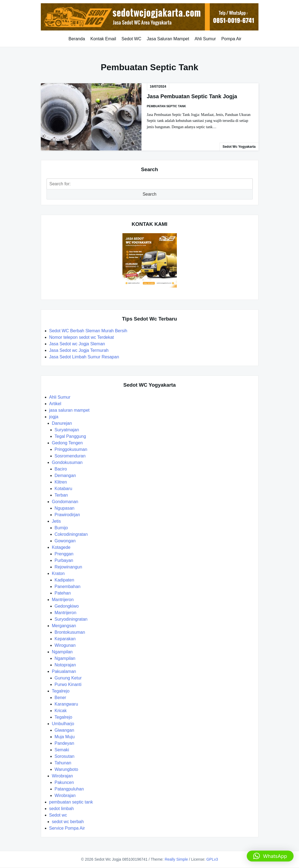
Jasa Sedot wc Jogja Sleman (77, 344)
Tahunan (63, 763)
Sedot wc (58, 815)
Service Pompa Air (67, 828)
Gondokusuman (67, 462)
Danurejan (62, 423)
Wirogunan (65, 645)
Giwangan (64, 730)
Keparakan (65, 639)
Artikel (55, 404)
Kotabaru (64, 489)
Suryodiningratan (71, 619)
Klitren (61, 482)
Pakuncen (64, 782)
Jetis (56, 521)
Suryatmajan (67, 430)
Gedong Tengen (67, 443)
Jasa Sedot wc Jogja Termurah (79, 350)
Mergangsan (64, 626)
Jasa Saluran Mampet (168, 39)
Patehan (63, 593)
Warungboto (67, 769)
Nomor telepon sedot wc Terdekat (82, 337)
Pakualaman (64, 671)
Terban (61, 495)
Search (149, 194)
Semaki (62, 750)
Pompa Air (231, 39)
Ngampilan (62, 652)
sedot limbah (62, 809)
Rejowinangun (68, 567)
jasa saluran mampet (70, 410)
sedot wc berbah (68, 822)
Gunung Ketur (68, 678)
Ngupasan (65, 508)
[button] (270, 856)
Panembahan (68, 587)
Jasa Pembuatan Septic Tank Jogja (192, 96)
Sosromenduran (70, 456)
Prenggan (64, 554)
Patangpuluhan (69, 789)
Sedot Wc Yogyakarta (239, 147)
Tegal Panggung (70, 436)
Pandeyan (64, 743)
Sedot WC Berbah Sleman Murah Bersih (89, 331)
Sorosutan (65, 756)
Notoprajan (65, 665)
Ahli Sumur (205, 39)
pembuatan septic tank (167, 106)
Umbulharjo (63, 724)
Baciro (61, 469)
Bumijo (61, 528)
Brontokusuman (70, 632)
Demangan (65, 475)
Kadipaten (64, 580)
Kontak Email (103, 39)
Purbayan (64, 560)
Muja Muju (65, 737)
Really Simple (176, 859)
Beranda (77, 39)
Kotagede (61, 547)
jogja (54, 417)
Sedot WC (132, 39)
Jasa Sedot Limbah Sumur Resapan (85, 357)
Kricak (61, 711)
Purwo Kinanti (68, 684)
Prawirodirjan (67, 515)
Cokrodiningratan (71, 534)
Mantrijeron (63, 600)
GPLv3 (212, 859)
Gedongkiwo (67, 606)
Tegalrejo (61, 691)
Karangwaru (66, 704)
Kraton (58, 573)
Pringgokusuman (71, 449)
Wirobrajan (62, 776)
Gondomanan (65, 502)
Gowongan (65, 541)
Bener (61, 698)
